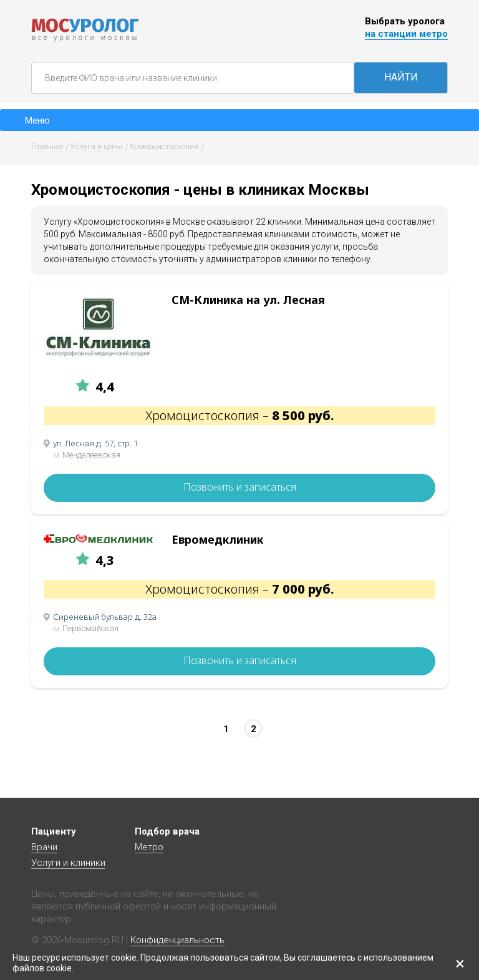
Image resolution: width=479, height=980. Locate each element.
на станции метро (406, 34)
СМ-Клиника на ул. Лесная (248, 300)
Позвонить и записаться (240, 487)
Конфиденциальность (177, 940)
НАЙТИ (401, 77)
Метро (149, 847)
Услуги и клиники (68, 863)
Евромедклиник (217, 539)
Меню (37, 120)
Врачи (44, 847)
